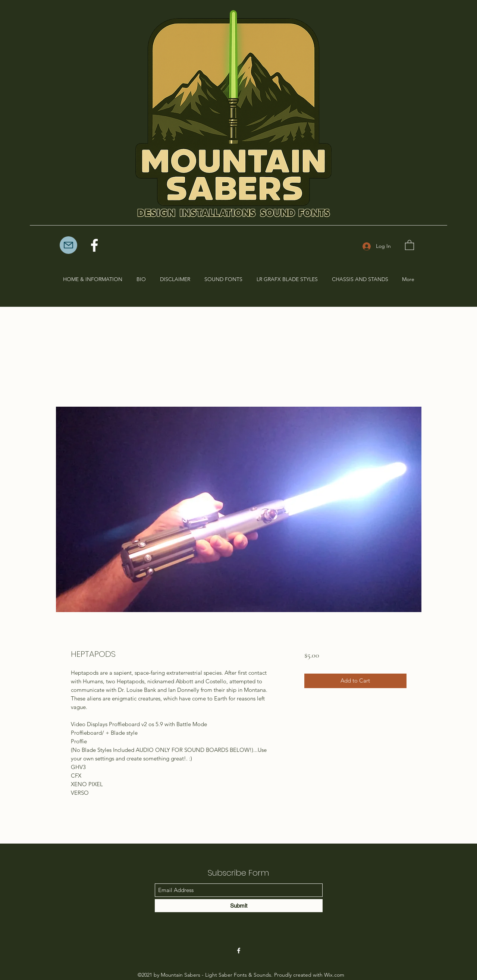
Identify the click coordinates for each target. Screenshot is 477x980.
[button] (409, 245)
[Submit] (239, 906)
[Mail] (68, 245)
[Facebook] (94, 245)
